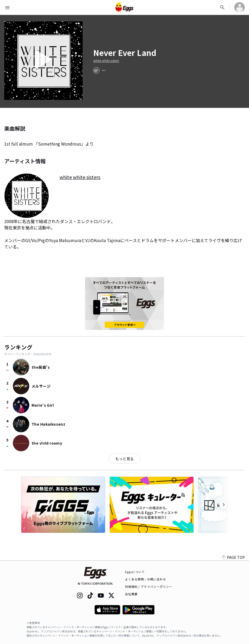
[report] (104, 70)
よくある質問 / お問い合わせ (146, 579)
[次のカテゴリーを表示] (224, 505)
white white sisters (106, 61)
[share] (96, 70)
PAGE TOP (233, 557)
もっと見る (124, 459)
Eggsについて (135, 572)
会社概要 (131, 594)
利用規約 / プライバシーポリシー (149, 587)
